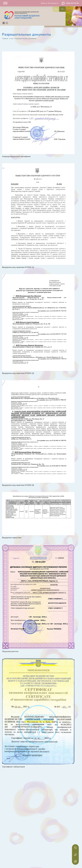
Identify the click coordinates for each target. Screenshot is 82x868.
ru (62, 9)
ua (56, 9)
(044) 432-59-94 (72, 3)
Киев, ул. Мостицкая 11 (50, 3)
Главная (5, 39)
